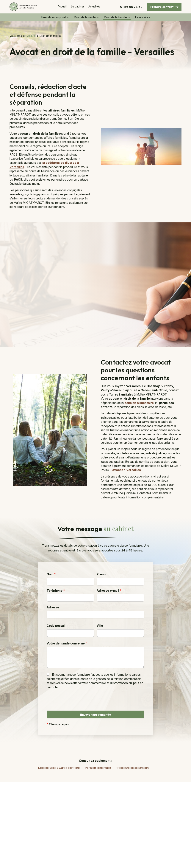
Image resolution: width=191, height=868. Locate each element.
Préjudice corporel (53, 17)
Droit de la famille (115, 17)
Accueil (62, 6)
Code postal (56, 626)
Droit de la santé (85, 17)
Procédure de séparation (132, 768)
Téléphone (56, 590)
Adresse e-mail (109, 590)
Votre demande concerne (67, 643)
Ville (100, 626)
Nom (51, 574)
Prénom (102, 574)
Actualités (94, 6)
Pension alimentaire (98, 768)
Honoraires (143, 17)
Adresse (53, 607)
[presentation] (75, 708)
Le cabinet (78, 6)
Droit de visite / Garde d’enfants (59, 768)
